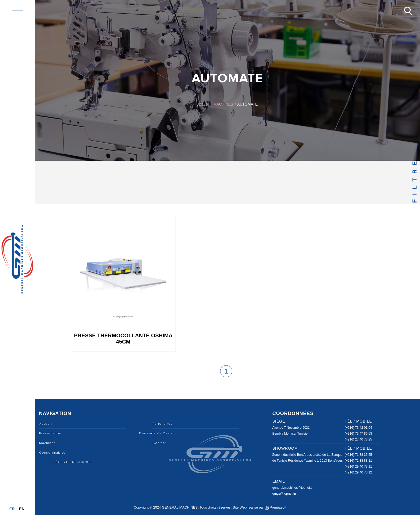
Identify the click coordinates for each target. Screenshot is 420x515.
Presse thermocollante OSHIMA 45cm (123, 339)
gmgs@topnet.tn (284, 494)
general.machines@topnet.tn (293, 488)
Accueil (203, 104)
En (22, 509)
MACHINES (223, 104)
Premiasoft (278, 507)
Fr (12, 509)
